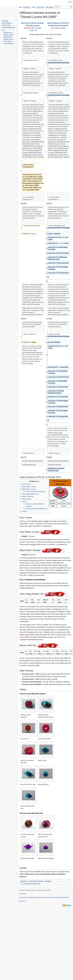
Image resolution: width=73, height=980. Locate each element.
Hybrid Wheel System (64, 503)
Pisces (27, 563)
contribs (38, 28)
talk (33, 28)
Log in (70, 2)
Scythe (31, 575)
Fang (26, 635)
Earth (21, 575)
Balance (64, 506)
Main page (5, 21)
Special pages (8, 37)
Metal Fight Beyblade (36, 881)
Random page (6, 25)
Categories (24, 881)
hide (37, 481)
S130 (40, 632)
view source (34, 25)
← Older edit (32, 30)
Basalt (36, 575)
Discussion (26, 7)
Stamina (52, 570)
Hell (43, 575)
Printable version (8, 39)
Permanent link (8, 41)
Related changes (8, 35)
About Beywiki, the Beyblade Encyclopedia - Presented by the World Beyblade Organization (44, 897)
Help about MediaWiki (9, 27)
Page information (8, 44)
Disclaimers (22, 901)
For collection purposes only (31, 884)
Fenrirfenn (27, 28)
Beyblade (48, 881)
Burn (26, 575)
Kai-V (53, 28)
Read (34, 7)
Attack (53, 614)
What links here (8, 33)
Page (20, 7)
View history (50, 7)
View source (41, 7)
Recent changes (7, 23)
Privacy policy (23, 894)
